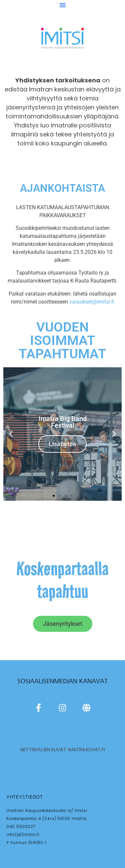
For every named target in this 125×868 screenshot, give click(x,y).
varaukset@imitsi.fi (92, 302)
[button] (63, 5)
